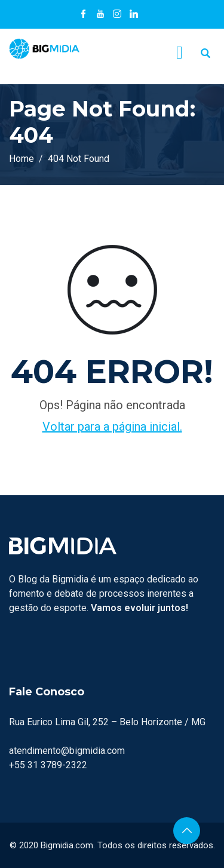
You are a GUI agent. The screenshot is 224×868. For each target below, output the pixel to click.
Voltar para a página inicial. (112, 427)
